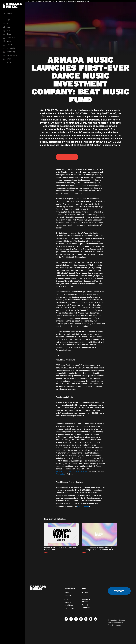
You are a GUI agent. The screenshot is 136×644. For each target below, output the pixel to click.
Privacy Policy (70, 608)
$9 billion (71, 129)
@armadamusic (83, 471)
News (32, 1)
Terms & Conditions (69, 604)
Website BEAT (67, 157)
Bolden (119, 623)
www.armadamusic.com (66, 471)
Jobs (66, 599)
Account (85, 592)
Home (27, 1)
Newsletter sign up (119, 591)
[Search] (12, 14)
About (67, 592)
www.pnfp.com (83, 506)
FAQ (83, 596)
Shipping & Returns (86, 600)
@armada (60, 474)
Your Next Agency (115, 625)
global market (84, 129)
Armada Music (12, 5)
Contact (68, 596)
